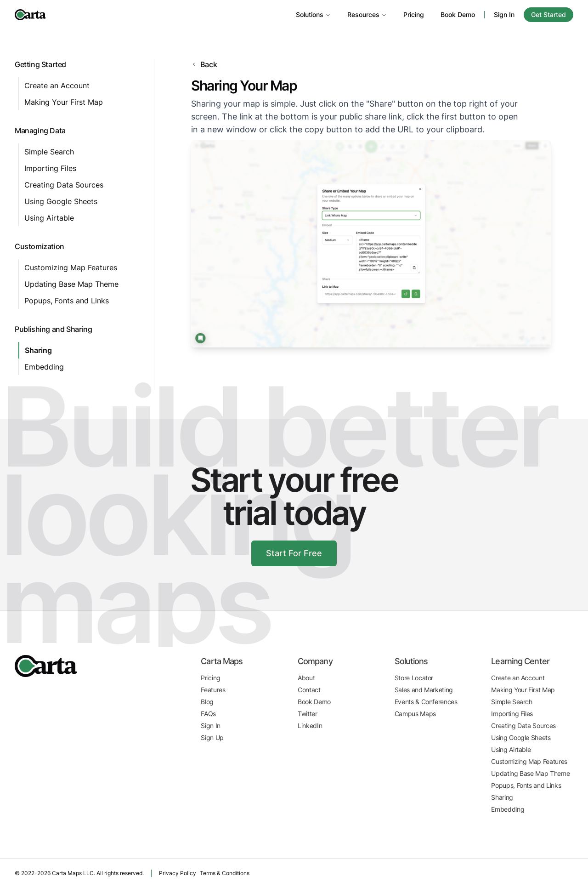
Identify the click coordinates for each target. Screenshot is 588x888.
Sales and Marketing (424, 690)
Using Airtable (49, 218)
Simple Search (49, 152)
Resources (365, 14)
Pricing (411, 14)
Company (315, 661)
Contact (309, 690)
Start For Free (294, 553)
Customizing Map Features (70, 268)
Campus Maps (415, 714)
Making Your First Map (63, 102)
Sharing (39, 350)
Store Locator (414, 678)
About (306, 678)
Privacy (173, 873)
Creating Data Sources (63, 185)
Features (213, 690)
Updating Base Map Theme (71, 284)
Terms (220, 873)
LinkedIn (310, 726)
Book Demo (457, 14)
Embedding (44, 367)
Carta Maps (221, 661)
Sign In (503, 14)
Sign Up (212, 737)
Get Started (548, 14)
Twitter (308, 714)
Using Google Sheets (60, 201)
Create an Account (56, 85)
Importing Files (51, 168)
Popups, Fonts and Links (66, 301)
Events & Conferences (426, 702)
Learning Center (520, 661)
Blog (207, 702)
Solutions (311, 14)
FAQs (208, 714)
